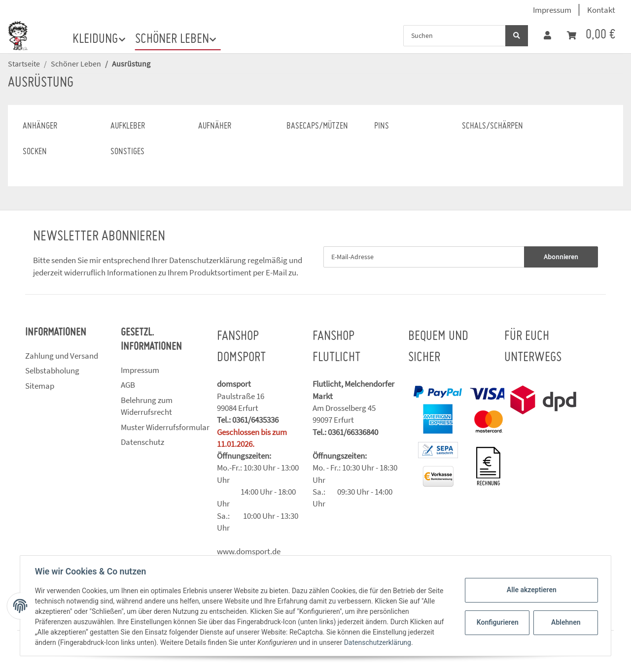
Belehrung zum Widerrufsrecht (147, 406)
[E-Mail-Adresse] (424, 257)
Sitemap (40, 386)
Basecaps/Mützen (317, 126)
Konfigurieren (497, 622)
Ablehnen (565, 622)
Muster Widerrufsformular (165, 427)
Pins (382, 126)
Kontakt (601, 10)
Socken (35, 152)
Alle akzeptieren (530, 590)
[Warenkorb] (591, 35)
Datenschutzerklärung (208, 260)
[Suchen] (455, 36)
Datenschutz (142, 442)
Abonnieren (561, 257)
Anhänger (40, 126)
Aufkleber (128, 126)
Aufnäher (215, 126)
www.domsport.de (249, 551)
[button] (547, 35)
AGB (128, 385)
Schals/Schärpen (492, 126)
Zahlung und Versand (62, 356)
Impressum (552, 10)
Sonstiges (127, 152)
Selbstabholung (52, 370)
